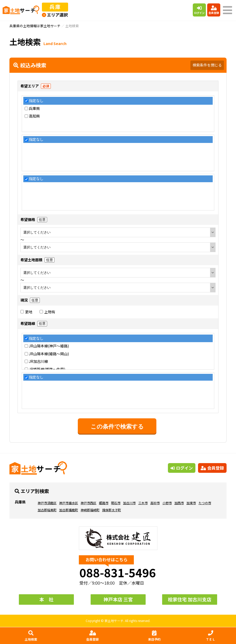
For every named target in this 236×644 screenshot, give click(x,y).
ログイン (199, 10)
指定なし (36, 101)
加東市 (191, 503)
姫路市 (104, 503)
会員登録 (214, 10)
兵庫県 (34, 109)
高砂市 (155, 503)
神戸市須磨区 (47, 503)
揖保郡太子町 (112, 510)
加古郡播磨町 (69, 510)
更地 (26, 312)
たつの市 (205, 503)
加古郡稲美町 (47, 510)
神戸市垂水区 (69, 503)
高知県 (34, 116)
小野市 (167, 503)
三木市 (143, 503)
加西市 (179, 503)
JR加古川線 (38, 361)
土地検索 (31, 636)
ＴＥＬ (211, 636)
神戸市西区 (89, 503)
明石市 (116, 503)
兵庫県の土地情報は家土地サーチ (35, 26)
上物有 (47, 312)
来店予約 (154, 636)
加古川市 (129, 503)
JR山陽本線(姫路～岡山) (49, 354)
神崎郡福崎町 (90, 510)
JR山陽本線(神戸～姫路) (49, 346)
